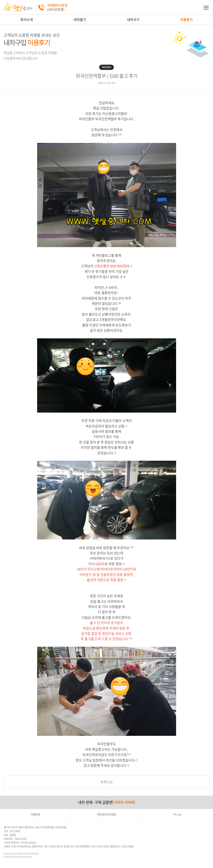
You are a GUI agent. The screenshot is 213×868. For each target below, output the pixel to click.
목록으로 (107, 782)
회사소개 (27, 19)
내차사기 (133, 19)
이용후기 (186, 19)
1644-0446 (125, 802)
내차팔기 (80, 19)
